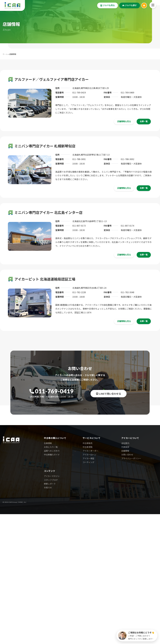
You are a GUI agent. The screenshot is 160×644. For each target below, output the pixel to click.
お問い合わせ (127, 455)
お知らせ (48, 487)
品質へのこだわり (52, 451)
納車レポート (50, 484)
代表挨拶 (125, 447)
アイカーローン (89, 455)
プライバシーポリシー (131, 458)
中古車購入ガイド (52, 455)
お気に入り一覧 (51, 447)
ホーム (5, 54)
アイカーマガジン (52, 476)
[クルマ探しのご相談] (137, 636)
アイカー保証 (88, 458)
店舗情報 (125, 451)
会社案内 (125, 443)
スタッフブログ (51, 480)
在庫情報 (48, 443)
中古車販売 (88, 443)
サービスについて (92, 438)
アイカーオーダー (90, 451)
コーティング (88, 462)
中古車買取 (88, 447)
